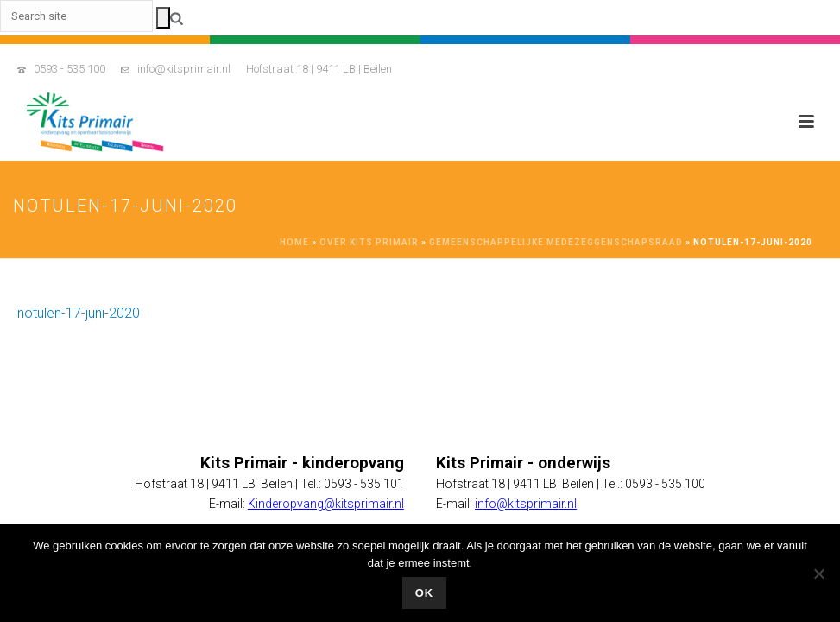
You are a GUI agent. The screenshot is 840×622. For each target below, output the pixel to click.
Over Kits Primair (369, 242)
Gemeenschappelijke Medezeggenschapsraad (556, 242)
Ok (425, 593)
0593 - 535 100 (69, 69)
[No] (818, 574)
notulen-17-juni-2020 (79, 313)
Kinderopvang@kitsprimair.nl (326, 504)
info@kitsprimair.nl (184, 69)
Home (294, 242)
